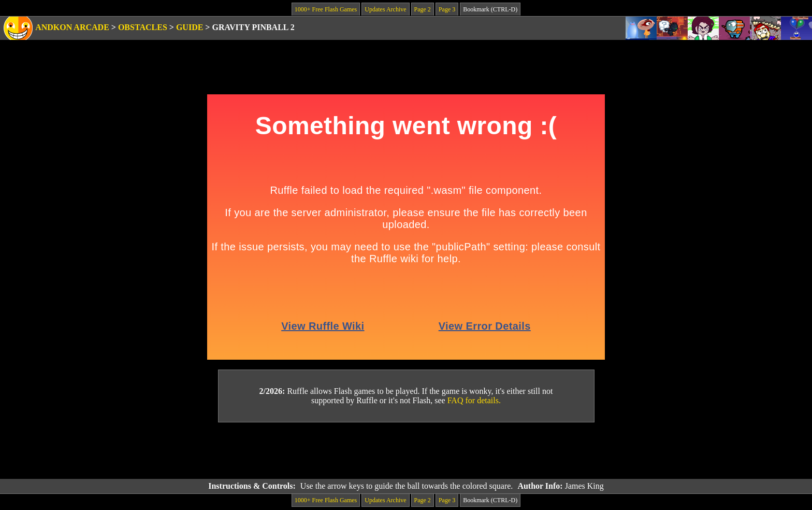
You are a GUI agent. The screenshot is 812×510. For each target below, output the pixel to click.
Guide (190, 27)
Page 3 (447, 9)
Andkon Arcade (72, 27)
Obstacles (143, 27)
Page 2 (423, 9)
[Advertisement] (406, 451)
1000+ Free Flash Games (326, 9)
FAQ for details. (474, 400)
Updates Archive (385, 9)
